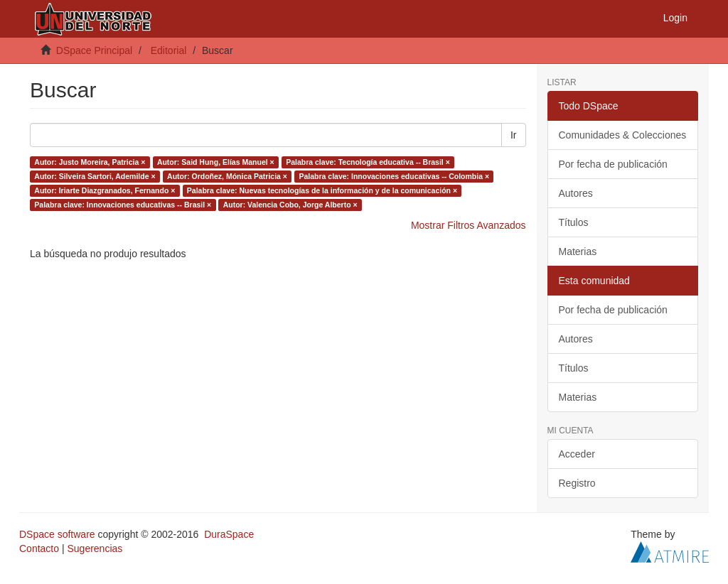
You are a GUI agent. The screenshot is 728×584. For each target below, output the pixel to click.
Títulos (574, 222)
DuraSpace (229, 534)
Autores (576, 193)
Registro (577, 483)
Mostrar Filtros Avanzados (469, 225)
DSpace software (57, 534)
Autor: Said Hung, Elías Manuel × (216, 162)
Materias (578, 252)
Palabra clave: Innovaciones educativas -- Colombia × (394, 176)
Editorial (169, 50)
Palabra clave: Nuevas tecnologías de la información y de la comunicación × (322, 190)
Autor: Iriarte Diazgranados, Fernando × (105, 190)
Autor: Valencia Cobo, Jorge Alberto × (290, 205)
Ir (514, 135)
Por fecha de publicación (613, 164)
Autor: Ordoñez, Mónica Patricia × (227, 176)
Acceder (577, 454)
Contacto (39, 548)
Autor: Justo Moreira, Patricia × (90, 162)
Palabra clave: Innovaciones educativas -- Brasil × (123, 205)
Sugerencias (95, 548)
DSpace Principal (94, 50)
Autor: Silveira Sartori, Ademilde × (95, 176)
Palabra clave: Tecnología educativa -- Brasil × (368, 162)
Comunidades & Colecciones (623, 135)
